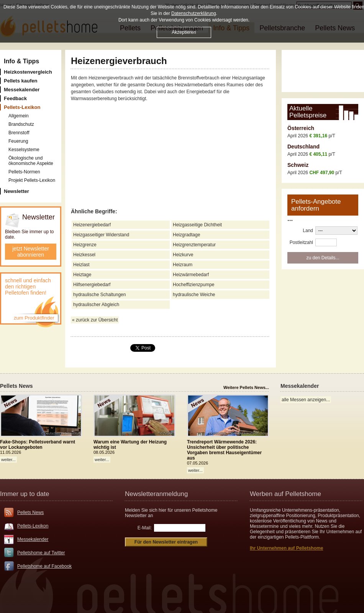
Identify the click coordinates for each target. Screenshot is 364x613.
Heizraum (183, 265)
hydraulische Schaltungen (99, 295)
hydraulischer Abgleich (96, 305)
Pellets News (30, 512)
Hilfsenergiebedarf (92, 285)
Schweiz (298, 165)
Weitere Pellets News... (246, 387)
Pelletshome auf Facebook (44, 566)
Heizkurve (183, 255)
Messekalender (33, 539)
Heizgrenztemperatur (194, 245)
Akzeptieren (184, 32)
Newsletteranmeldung (156, 494)
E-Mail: (145, 528)
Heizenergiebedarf (92, 225)
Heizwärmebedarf (191, 275)
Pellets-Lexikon (33, 526)
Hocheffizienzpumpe (194, 285)
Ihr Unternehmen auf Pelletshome (286, 548)
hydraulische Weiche (194, 295)
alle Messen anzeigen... (306, 400)
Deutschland (303, 147)
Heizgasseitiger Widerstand (101, 235)
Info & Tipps (21, 61)
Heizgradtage (186, 235)
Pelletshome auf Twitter (41, 553)
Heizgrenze (85, 245)
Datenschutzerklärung (194, 13)
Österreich (301, 128)
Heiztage (82, 275)
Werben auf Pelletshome (285, 494)
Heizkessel (84, 255)
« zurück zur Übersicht (95, 320)
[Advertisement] (171, 155)
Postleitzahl (301, 242)
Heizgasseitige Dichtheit (197, 225)
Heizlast (81, 265)
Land (308, 231)
